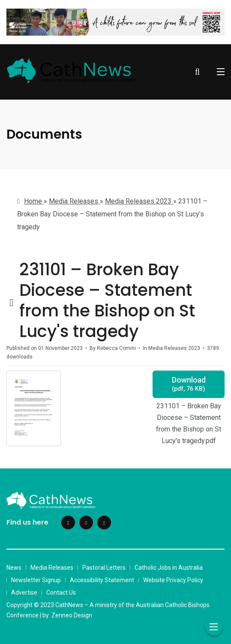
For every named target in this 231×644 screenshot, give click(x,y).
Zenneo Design (72, 615)
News (14, 568)
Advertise (24, 592)
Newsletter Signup (36, 580)
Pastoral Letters (104, 568)
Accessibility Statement (102, 580)
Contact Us (61, 592)
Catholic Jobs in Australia (169, 568)
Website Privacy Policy (173, 580)
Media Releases (52, 568)
